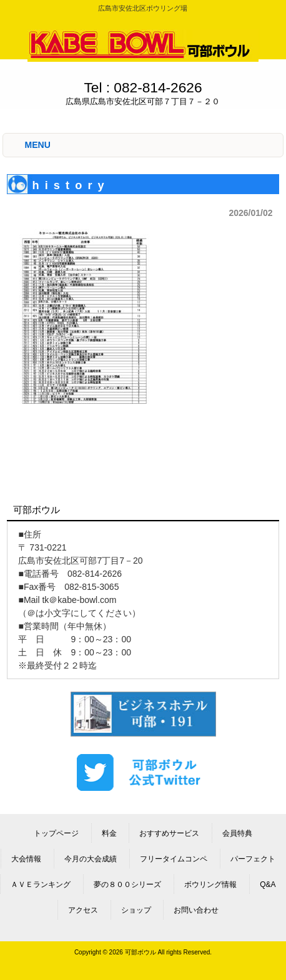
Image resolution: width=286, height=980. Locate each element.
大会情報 (26, 859)
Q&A (268, 884)
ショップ (136, 910)
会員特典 (237, 833)
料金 (109, 833)
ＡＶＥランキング (41, 884)
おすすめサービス (169, 833)
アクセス (83, 910)
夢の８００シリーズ (127, 884)
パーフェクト (253, 859)
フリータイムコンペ (174, 859)
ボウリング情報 (210, 884)
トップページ (56, 833)
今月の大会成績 (91, 859)
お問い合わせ (196, 910)
